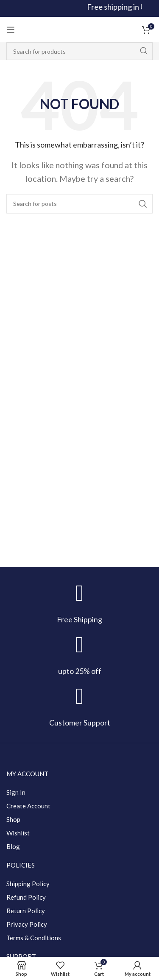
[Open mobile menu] (11, 30)
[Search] (79, 51)
